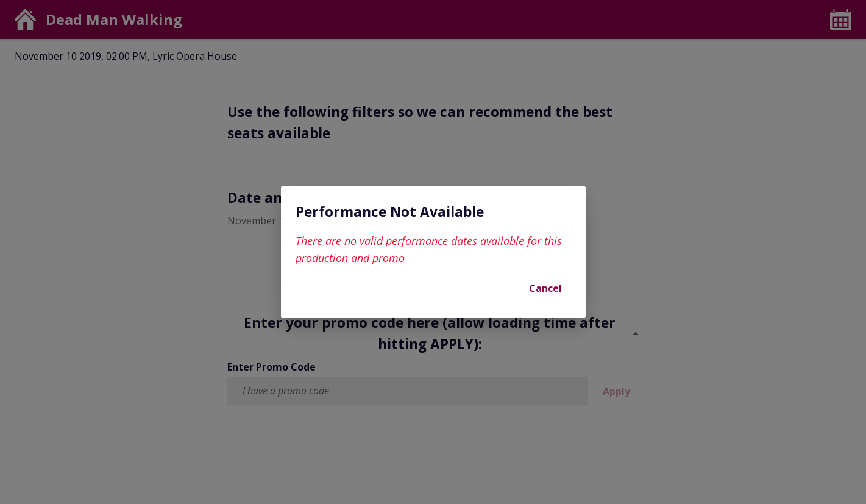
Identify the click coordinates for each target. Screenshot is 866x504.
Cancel (546, 288)
